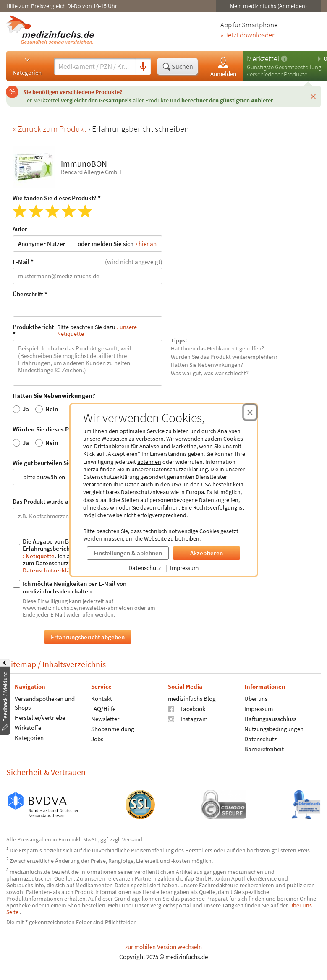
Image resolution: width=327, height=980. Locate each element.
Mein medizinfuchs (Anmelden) (268, 6)
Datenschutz (145, 568)
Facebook (187, 709)
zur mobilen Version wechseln (163, 947)
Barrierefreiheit (264, 749)
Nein (47, 409)
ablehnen (149, 462)
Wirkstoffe (28, 728)
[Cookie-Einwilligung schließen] (250, 412)
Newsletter (105, 719)
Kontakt (102, 699)
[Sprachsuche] (143, 67)
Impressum (184, 568)
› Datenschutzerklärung (68, 566)
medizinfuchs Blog (192, 699)
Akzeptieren (207, 553)
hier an (148, 243)
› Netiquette (39, 555)
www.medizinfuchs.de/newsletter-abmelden (78, 607)
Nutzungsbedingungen (274, 729)
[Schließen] (313, 96)
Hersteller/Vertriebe (40, 717)
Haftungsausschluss (270, 719)
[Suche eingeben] (95, 66)
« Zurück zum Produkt (50, 129)
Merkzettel (263, 59)
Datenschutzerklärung (180, 469)
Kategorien (27, 66)
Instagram (188, 719)
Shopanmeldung (113, 729)
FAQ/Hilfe (103, 709)
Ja (21, 409)
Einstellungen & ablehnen (128, 553)
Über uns (256, 699)
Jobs (97, 739)
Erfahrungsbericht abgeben (88, 637)
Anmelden (223, 67)
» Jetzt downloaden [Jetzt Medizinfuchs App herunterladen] (248, 35)
